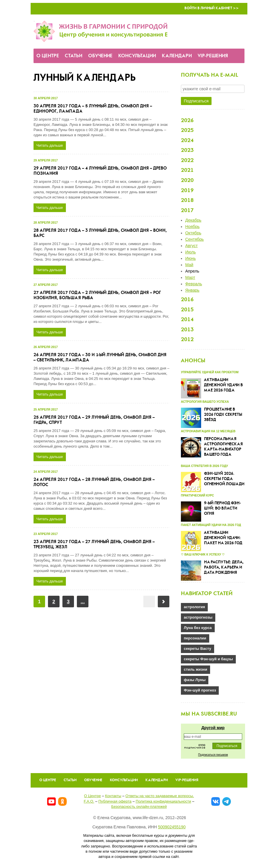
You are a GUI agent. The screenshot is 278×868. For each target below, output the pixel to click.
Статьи (74, 56)
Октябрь (193, 233)
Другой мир (213, 728)
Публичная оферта (115, 801)
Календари (177, 56)
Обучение (100, 56)
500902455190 (172, 827)
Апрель (192, 271)
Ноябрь (192, 227)
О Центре (48, 56)
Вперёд (164, 602)
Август (191, 246)
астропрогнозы (198, 617)
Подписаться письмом (213, 755)
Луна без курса (198, 628)
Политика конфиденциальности (164, 801)
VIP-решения (213, 56)
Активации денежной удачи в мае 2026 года (223, 385)
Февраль (194, 284)
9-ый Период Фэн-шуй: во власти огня (223, 509)
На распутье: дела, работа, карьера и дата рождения (224, 568)
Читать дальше (50, 145)
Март (190, 277)
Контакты (113, 796)
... (83, 602)
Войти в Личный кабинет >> (212, 8)
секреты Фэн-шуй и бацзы (208, 659)
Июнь (190, 258)
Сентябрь (194, 239)
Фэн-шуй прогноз (200, 690)
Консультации (137, 56)
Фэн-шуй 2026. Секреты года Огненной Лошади (224, 479)
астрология (194, 607)
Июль (190, 252)
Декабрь (193, 220)
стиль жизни (195, 669)
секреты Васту (198, 649)
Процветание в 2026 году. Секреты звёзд (223, 415)
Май (189, 265)
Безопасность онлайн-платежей (139, 807)
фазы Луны (195, 680)
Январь (192, 290)
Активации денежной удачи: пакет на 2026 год (223, 538)
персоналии (195, 638)
